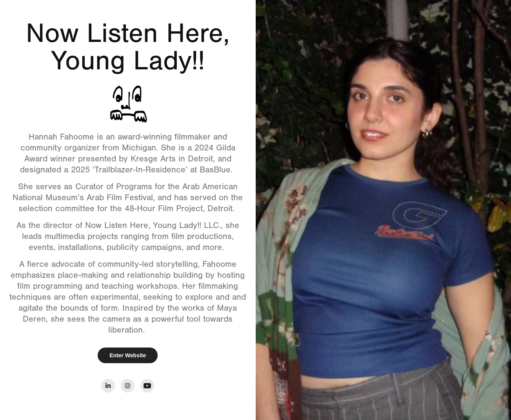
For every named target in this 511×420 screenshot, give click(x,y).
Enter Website (128, 355)
